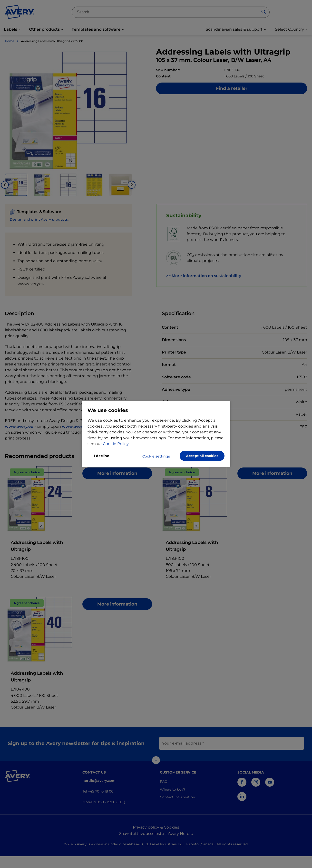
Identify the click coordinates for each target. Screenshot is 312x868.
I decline (102, 456)
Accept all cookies (202, 456)
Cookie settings (156, 456)
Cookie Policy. (116, 444)
